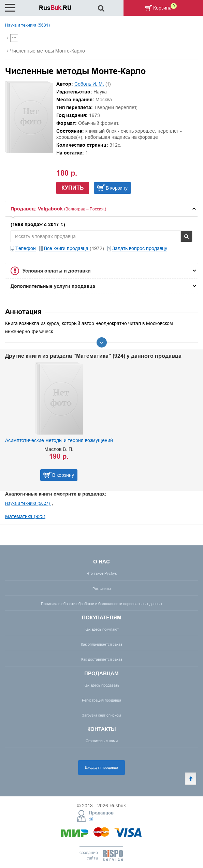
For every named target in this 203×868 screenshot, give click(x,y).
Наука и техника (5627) (28, 503)
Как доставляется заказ (102, 659)
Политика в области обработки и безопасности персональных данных (102, 604)
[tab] (101, 209)
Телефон (26, 248)
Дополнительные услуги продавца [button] (53, 286)
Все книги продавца (67, 248)
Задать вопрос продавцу (140, 248)
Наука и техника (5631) (27, 25)
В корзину (117, 188)
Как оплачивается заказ (101, 644)
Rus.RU (55, 8)
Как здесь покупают (102, 629)
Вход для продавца (101, 767)
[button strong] (101, 209)
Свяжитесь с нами (102, 741)
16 (91, 819)
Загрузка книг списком (101, 715)
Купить (73, 188)
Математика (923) (25, 516)
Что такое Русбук (102, 573)
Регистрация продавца (101, 700)
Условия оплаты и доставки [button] (57, 271)
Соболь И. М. (89, 84)
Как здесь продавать (101, 685)
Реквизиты (102, 589)
